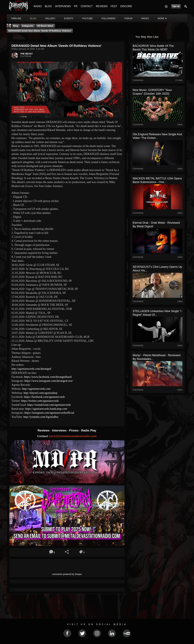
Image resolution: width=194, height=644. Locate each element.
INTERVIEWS (63, 6)
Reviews (44, 430)
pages (145, 18)
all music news (45, 26)
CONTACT (87, 6)
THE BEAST (27, 54)
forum (128, 18)
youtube (87, 18)
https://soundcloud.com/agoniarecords (49, 405)
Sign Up (176, 6)
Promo (74, 430)
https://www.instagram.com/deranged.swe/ (49, 381)
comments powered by (67, 574)
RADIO (38, 6)
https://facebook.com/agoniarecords (44, 397)
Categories (28, 26)
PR (76, 6)
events (69, 18)
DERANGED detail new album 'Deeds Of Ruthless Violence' (40, 31)
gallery (50, 18)
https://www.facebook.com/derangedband (48, 377)
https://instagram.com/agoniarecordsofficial (49, 413)
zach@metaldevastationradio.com (73, 436)
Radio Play (89, 430)
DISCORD (126, 6)
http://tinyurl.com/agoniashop (40, 393)
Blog (16, 26)
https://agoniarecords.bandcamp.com (46, 409)
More (162, 18)
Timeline (16, 18)
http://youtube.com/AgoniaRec (41, 417)
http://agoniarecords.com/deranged (31, 369)
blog (33, 18)
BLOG (48, 6)
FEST (114, 6)
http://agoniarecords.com (36, 389)
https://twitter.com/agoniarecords (40, 401)
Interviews (60, 430)
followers (108, 18)
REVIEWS (102, 6)
